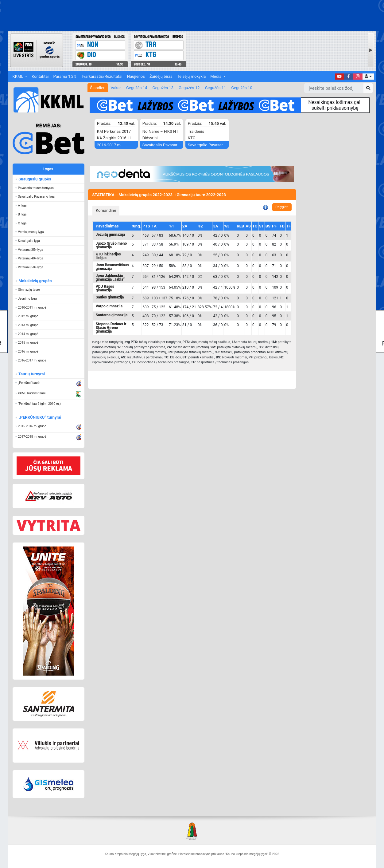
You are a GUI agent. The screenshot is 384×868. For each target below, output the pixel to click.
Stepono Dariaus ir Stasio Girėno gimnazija (111, 328)
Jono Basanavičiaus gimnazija (112, 267)
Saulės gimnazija (110, 297)
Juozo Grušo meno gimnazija (111, 245)
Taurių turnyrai (31, 374)
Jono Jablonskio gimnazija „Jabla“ (110, 278)
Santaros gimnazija (112, 315)
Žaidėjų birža (161, 76)
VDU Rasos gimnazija (105, 288)
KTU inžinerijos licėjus (108, 256)
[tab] (106, 211)
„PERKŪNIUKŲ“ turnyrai (39, 417)
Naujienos (136, 76)
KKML (18, 76)
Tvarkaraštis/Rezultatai (102, 76)
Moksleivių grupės (35, 281)
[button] (368, 77)
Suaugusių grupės (34, 179)
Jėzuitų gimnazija (110, 235)
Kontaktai (40, 76)
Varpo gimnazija (109, 306)
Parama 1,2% (65, 76)
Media (216, 76)
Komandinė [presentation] (106, 210)
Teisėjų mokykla (191, 76)
